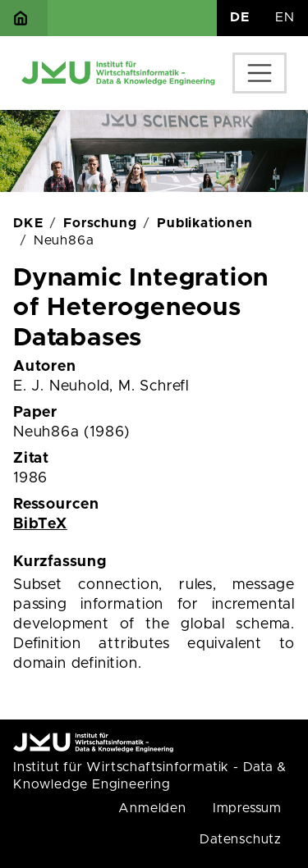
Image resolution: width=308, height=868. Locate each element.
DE (240, 17)
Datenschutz (241, 839)
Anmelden (152, 808)
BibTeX (40, 524)
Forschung (100, 223)
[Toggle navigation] (260, 73)
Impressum (247, 808)
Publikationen (205, 223)
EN (285, 17)
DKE (28, 223)
